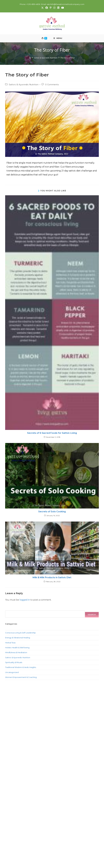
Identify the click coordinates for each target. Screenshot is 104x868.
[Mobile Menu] (58, 38)
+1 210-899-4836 (33, 4)
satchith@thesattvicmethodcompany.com (66, 4)
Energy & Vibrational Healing (18, 638)
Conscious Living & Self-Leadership (20, 633)
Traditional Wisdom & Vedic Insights (21, 668)
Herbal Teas (10, 643)
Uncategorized (12, 673)
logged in (25, 600)
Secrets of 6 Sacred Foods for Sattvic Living (52, 433)
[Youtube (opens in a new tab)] (62, 8)
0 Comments (52, 85)
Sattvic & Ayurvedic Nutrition (24, 85)
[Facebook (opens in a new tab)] (47, 8)
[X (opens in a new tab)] (42, 8)
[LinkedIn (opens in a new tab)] (58, 8)
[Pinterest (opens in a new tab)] (50, 8)
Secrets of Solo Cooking (52, 512)
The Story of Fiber (68, 58)
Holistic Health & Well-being (17, 648)
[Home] (30, 58)
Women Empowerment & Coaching (21, 678)
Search (9, 609)
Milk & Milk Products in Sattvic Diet (52, 578)
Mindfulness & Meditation (16, 653)
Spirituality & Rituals (14, 663)
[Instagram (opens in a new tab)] (54, 8)
